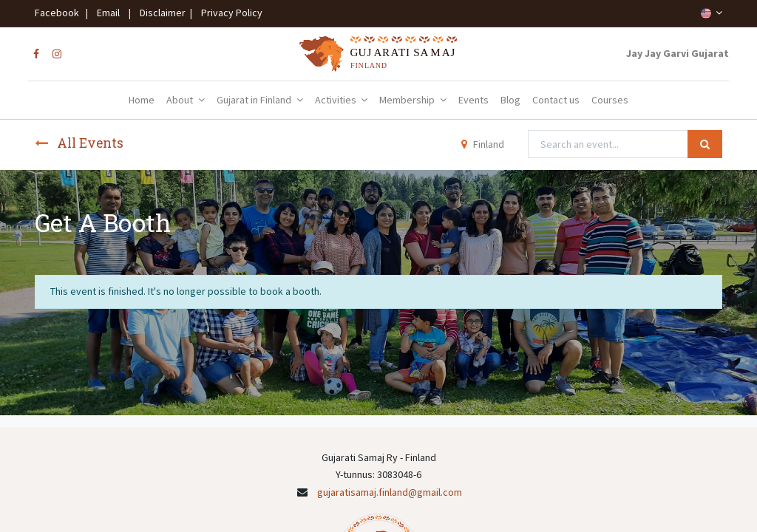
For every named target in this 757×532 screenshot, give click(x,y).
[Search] (705, 144)
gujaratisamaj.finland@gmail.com (390, 492)
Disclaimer (160, 13)
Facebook (59, 13)
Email (108, 13)
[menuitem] (142, 100)
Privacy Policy (228, 13)
